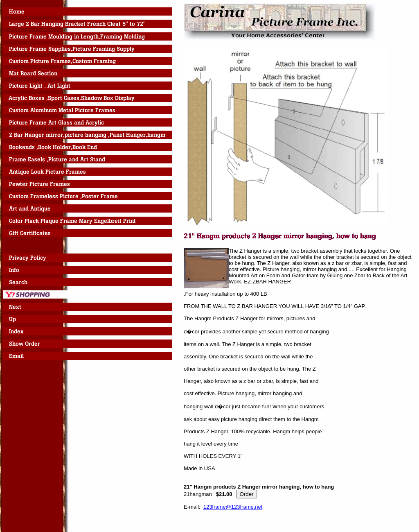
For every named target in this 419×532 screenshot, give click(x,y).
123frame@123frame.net (233, 507)
